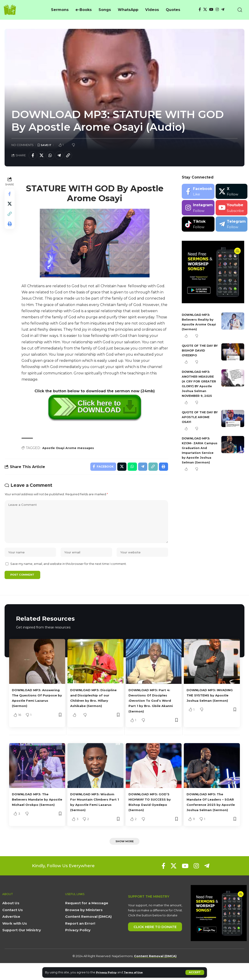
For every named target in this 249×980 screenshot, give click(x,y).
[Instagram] (217, 9)
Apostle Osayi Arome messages (71, 449)
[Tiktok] (198, 225)
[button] (195, 972)
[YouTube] (211, 9)
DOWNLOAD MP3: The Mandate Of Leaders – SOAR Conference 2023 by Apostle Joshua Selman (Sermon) (210, 815)
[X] (205, 9)
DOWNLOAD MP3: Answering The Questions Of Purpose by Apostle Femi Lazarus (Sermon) (37, 711)
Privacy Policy (108, 972)
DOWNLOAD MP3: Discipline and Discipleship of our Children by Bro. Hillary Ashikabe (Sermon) (93, 711)
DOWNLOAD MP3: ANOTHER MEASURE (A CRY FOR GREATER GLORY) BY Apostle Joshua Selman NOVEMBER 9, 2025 (200, 387)
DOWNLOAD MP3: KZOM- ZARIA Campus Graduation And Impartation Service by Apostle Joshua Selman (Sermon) (199, 459)
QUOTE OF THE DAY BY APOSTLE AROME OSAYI (200, 423)
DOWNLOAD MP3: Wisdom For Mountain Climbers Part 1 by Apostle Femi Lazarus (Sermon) (92, 815)
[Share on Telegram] (63, 156)
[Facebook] (200, 9)
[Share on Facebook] (33, 156)
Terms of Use (137, 972)
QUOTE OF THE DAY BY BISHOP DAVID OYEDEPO (199, 352)
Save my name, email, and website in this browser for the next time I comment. (68, 573)
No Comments (23, 145)
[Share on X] (43, 156)
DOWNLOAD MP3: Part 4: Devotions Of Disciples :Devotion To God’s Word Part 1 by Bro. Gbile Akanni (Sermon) (153, 711)
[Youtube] (232, 209)
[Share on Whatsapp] (53, 156)
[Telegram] (223, 9)
